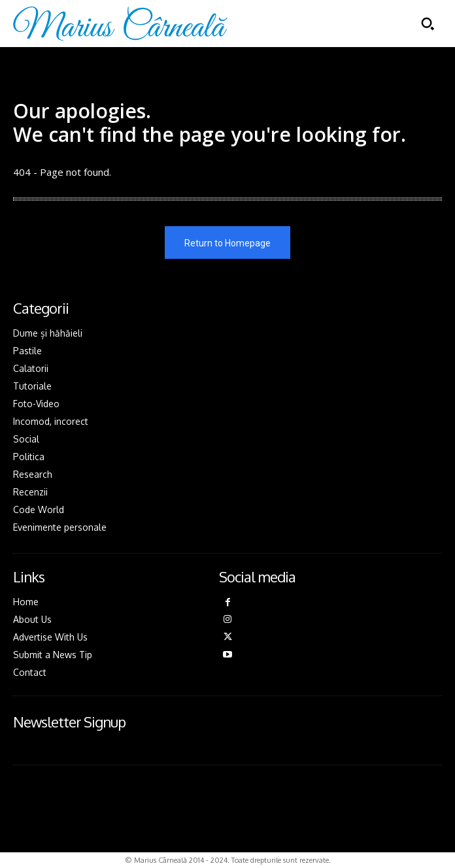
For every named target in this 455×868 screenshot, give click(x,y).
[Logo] (120, 24)
